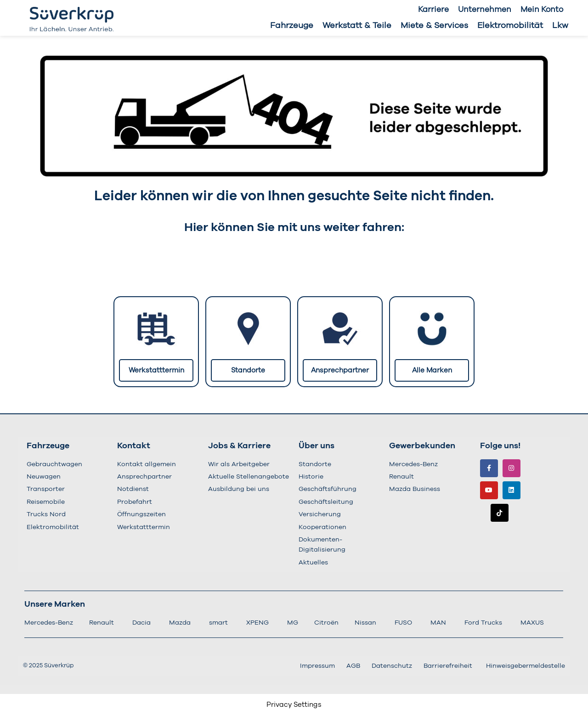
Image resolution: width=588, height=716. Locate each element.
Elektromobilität (510, 26)
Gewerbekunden (422, 446)
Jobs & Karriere (239, 446)
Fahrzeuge (292, 26)
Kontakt (134, 446)
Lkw (560, 26)
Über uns (317, 446)
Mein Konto (542, 9)
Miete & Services (434, 26)
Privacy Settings (294, 705)
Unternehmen (485, 9)
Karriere (433, 9)
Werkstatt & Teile (357, 26)
